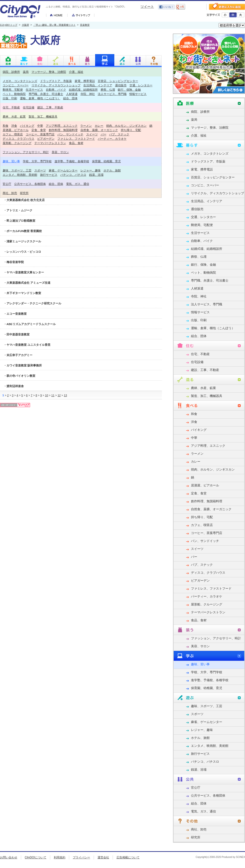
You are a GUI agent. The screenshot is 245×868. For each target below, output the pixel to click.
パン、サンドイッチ (70, 134)
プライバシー (81, 857)
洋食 (14, 126)
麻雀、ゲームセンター (63, 170)
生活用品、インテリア (98, 85)
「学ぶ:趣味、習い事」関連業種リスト (55, 25)
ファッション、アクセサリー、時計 (26, 152)
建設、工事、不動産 (50, 107)
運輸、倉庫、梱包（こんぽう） (40, 98)
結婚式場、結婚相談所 (83, 90)
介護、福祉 (76, 72)
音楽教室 (85, 25)
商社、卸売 (10, 193)
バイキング (27, 126)
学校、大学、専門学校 (37, 161)
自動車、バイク (56, 90)
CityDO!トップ (9, 25)
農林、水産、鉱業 (14, 116)
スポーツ (40, 170)
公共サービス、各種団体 (30, 184)
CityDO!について (36, 857)
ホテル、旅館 (112, 170)
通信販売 (121, 85)
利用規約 (60, 857)
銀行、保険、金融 (129, 90)
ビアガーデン (46, 139)
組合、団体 (70, 98)
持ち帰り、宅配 (131, 130)
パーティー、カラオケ (112, 139)
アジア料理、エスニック (62, 126)
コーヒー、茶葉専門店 (40, 134)
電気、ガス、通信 (78, 184)
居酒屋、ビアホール (16, 130)
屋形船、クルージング (17, 143)
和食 (6, 126)
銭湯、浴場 (96, 175)
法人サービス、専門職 (112, 94)
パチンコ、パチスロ (73, 175)
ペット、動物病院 (14, 94)
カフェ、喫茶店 (13, 134)
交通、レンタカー (141, 85)
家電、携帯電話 (85, 81)
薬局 (26, 72)
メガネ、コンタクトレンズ (20, 81)
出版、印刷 (10, 98)
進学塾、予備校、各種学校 (72, 161)
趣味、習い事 (11, 161)
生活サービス (34, 90)
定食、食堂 (39, 130)
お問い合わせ (9, 857)
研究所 (24, 193)
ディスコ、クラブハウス (18, 139)
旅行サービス (49, 175)
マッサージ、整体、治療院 (49, 72)
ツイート (147, 6)
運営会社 (103, 857)
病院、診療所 (11, 72)
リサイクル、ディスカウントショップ (56, 85)
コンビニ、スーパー (16, 85)
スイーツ (92, 134)
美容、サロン (60, 152)
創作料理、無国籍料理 (63, 130)
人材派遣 (72, 94)
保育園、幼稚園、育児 (106, 161)
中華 (40, 126)
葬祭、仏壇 (108, 90)
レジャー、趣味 (91, 170)
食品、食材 (76, 143)
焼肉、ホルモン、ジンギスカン (126, 126)
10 (46, 395)
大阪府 (25, 25)
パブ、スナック (119, 134)
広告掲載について (128, 857)
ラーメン (86, 126)
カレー (99, 126)
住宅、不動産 (11, 107)
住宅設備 (29, 107)
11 (53, 395)
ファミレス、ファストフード (76, 139)
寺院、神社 (88, 94)
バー (104, 134)
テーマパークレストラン (50, 143)
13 (65, 395)
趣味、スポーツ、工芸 (17, 170)
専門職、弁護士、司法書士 (46, 94)
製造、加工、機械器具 (43, 116)
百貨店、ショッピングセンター (118, 81)
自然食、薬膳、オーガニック (99, 130)
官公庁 (7, 184)
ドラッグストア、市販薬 (56, 81)
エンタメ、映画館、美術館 (20, 175)
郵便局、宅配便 (13, 90)
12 (59, 395)
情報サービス (138, 94)
